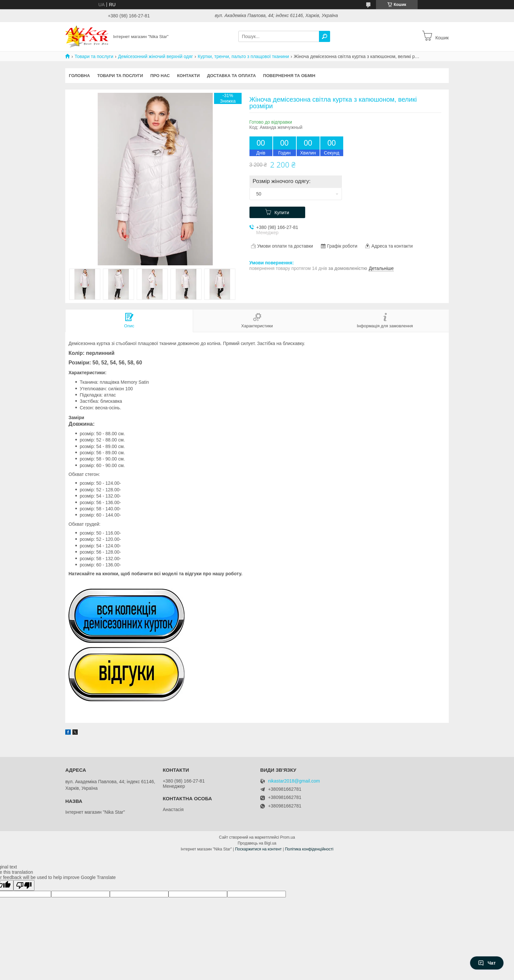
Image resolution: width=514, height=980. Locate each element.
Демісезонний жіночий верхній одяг (156, 56)
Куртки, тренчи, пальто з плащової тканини (243, 56)
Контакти (188, 76)
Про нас (160, 76)
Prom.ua (288, 837)
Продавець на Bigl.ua (257, 843)
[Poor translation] (24, 885)
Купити (282, 213)
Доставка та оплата (231, 76)
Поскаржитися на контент (258, 849)
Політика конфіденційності (309, 849)
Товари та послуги (94, 56)
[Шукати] (325, 36)
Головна (79, 76)
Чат (487, 963)
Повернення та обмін (289, 76)
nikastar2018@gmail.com (294, 781)
